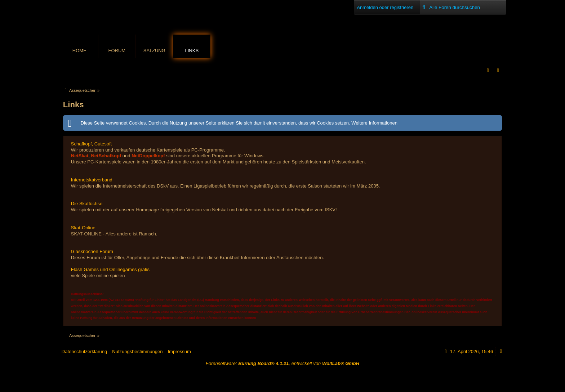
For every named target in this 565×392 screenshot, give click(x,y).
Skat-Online (83, 228)
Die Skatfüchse (87, 204)
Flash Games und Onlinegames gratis (110, 269)
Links (192, 51)
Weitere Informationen (374, 123)
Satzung (154, 51)
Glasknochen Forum (92, 251)
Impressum (179, 352)
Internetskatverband (92, 180)
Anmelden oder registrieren (385, 7)
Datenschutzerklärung (84, 352)
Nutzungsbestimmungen (137, 352)
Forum (117, 51)
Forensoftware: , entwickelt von (282, 363)
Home (79, 51)
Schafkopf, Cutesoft (91, 144)
